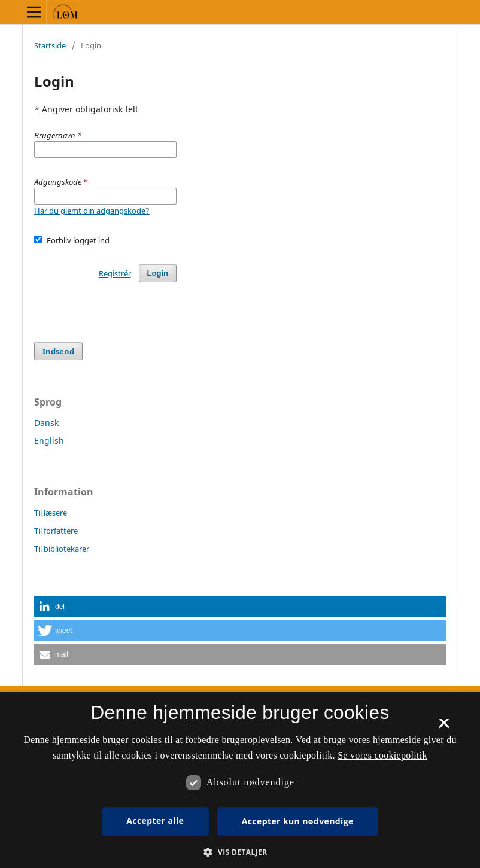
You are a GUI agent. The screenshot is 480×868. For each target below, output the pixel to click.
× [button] (444, 727)
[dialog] (240, 780)
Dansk (46, 423)
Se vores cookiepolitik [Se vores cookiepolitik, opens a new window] (382, 755)
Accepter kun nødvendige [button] (298, 821)
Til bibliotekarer (62, 549)
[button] (240, 607)
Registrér (115, 273)
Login (158, 273)
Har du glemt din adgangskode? (92, 211)
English (49, 441)
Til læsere (51, 513)
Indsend (58, 351)
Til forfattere (56, 531)
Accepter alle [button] (155, 820)
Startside (50, 45)
